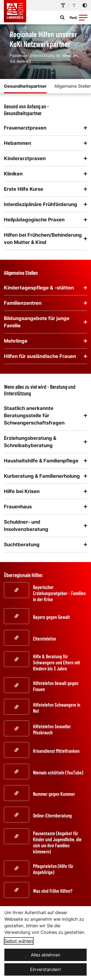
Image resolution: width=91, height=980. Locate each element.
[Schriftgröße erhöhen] (63, 5)
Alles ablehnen (46, 955)
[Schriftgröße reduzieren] (74, 5)
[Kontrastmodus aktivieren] (85, 5)
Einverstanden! (45, 969)
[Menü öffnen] (79, 17)
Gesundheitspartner (25, 86)
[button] (83, 17)
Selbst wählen (19, 941)
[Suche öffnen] (62, 17)
